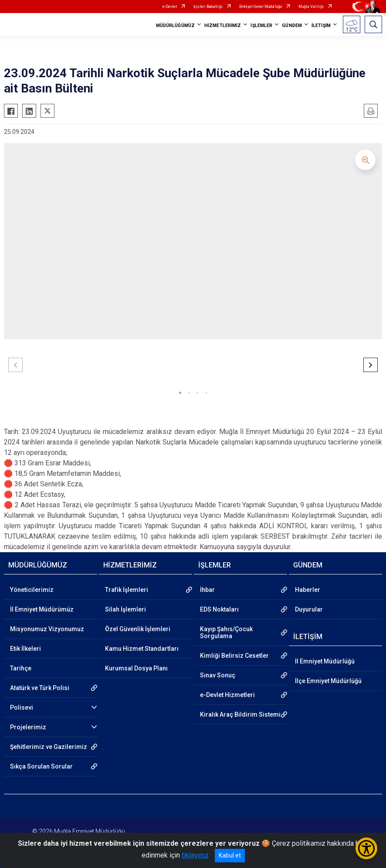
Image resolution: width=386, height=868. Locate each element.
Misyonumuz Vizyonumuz (47, 629)
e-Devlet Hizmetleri (227, 695)
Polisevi (22, 707)
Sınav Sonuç (218, 675)
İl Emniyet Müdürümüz (42, 609)
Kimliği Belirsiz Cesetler (234, 656)
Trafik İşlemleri (127, 590)
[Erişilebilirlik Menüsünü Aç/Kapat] (366, 848)
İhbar (207, 590)
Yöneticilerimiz (32, 590)
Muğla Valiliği (311, 7)
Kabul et (230, 855)
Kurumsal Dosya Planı (136, 668)
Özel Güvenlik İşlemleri (138, 629)
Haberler (308, 590)
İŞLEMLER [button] (261, 26)
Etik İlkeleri (25, 649)
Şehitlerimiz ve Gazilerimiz (49, 747)
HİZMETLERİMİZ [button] (223, 26)
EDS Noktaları (219, 609)
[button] (180, 393)
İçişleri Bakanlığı (208, 7)
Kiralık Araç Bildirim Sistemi (240, 714)
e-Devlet (170, 7)
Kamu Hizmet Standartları (142, 649)
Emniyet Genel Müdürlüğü (261, 7)
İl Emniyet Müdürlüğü (325, 661)
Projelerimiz (28, 727)
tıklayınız (195, 855)
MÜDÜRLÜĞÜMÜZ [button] (175, 26)
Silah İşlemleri (125, 609)
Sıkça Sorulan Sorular (41, 766)
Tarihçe (21, 668)
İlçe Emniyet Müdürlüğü (328, 681)
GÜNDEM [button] (292, 26)
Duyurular (309, 609)
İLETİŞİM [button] (321, 26)
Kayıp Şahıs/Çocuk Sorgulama (226, 632)
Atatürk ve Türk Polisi (40, 688)
